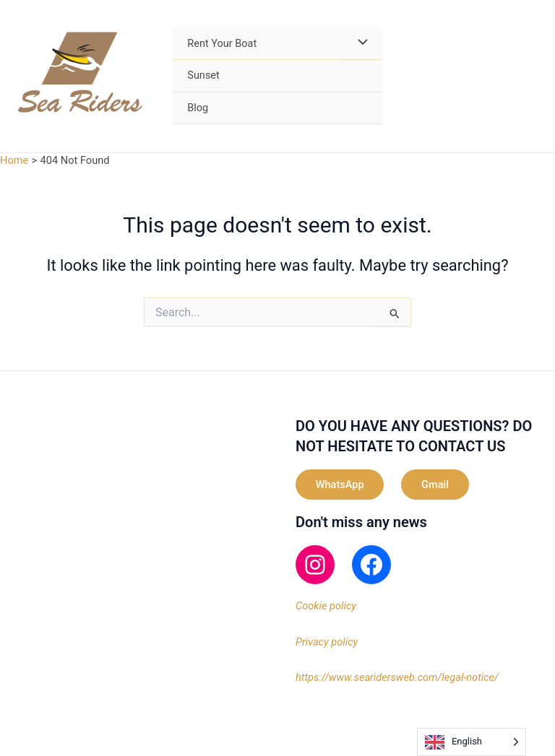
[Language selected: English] (472, 742)
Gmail (436, 485)
